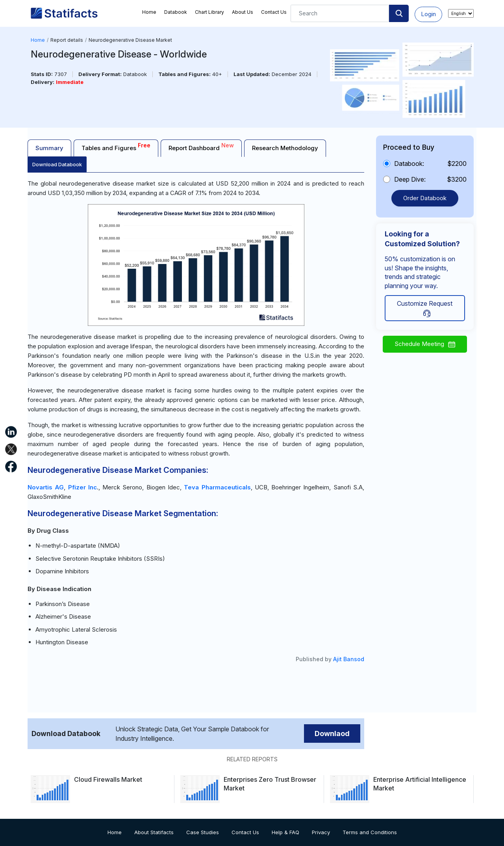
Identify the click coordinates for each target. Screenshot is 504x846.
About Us (243, 12)
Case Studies (203, 832)
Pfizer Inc (82, 487)
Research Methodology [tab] (285, 148)
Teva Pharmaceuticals (217, 487)
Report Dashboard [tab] (201, 147)
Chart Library (209, 12)
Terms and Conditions (370, 832)
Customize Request (425, 308)
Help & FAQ (285, 832)
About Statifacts (154, 832)
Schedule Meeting (425, 344)
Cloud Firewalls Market (108, 779)
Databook (176, 12)
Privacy (321, 832)
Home (149, 12)
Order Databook (425, 198)
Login (428, 14)
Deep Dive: (410, 179)
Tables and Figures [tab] (116, 147)
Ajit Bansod (349, 659)
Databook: (409, 164)
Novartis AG (46, 487)
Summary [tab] (49, 148)
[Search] (340, 13)
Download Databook (57, 164)
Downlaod (332, 734)
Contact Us (274, 12)
